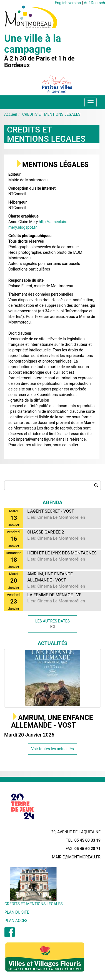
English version (68, 3)
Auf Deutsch (94, 3)
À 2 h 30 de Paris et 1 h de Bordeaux (39, 62)
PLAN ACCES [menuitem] (16, 921)
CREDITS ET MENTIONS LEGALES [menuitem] (34, 904)
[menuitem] (10, 935)
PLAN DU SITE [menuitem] (17, 912)
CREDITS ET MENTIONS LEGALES (51, 114)
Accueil (11, 114)
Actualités (53, 643)
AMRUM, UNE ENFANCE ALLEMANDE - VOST (52, 722)
